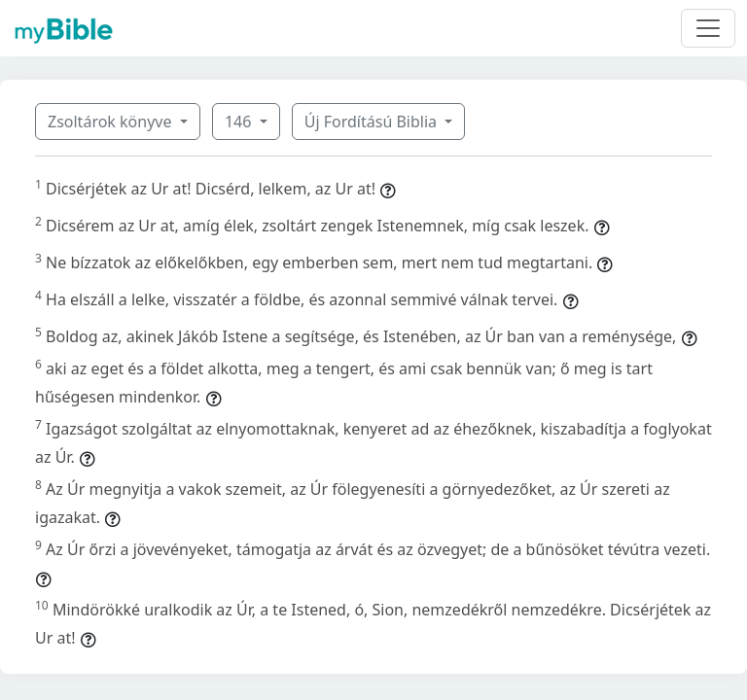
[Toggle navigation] (708, 28)
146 (240, 122)
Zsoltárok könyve (112, 122)
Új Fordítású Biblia (373, 122)
